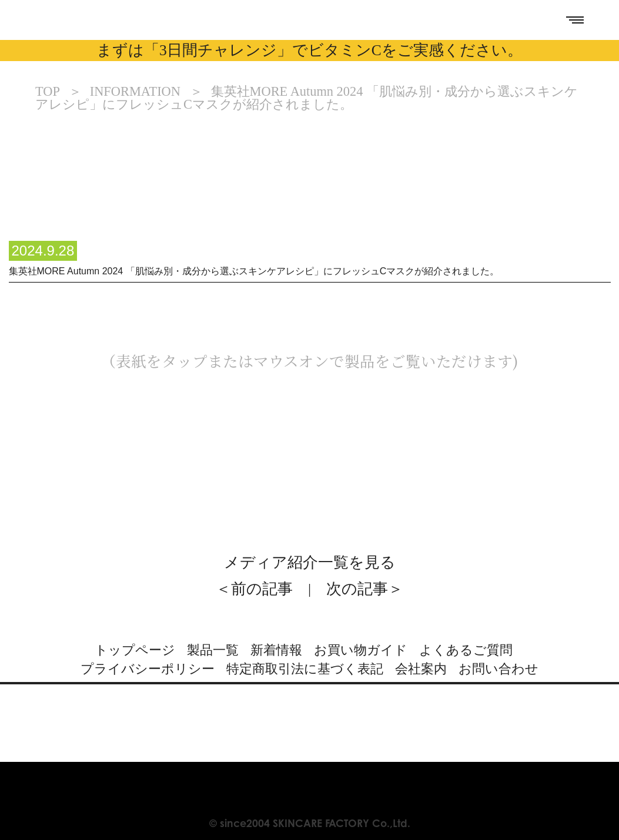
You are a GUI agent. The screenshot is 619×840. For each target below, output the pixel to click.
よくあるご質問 (466, 650)
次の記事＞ (365, 589)
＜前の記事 (254, 589)
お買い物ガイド (361, 650)
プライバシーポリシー (148, 669)
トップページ (135, 650)
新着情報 (276, 650)
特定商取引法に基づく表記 (305, 669)
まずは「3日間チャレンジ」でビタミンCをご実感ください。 (309, 50)
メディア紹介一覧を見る (310, 562)
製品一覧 (213, 650)
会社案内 (421, 669)
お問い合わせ (498, 669)
